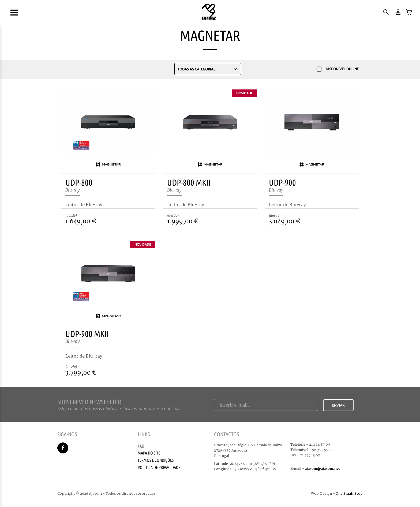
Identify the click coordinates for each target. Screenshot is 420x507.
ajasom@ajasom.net (322, 469)
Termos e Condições (156, 460)
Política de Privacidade (159, 467)
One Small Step (349, 494)
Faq (141, 446)
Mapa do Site (149, 453)
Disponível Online (338, 69)
